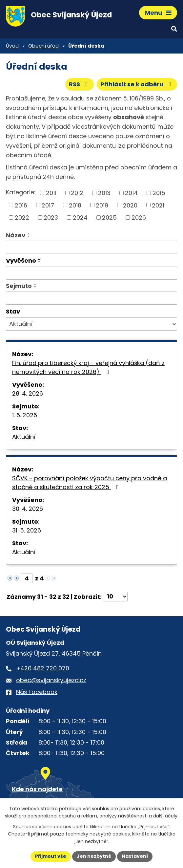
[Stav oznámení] (91, 324)
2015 (159, 193)
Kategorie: (21, 192)
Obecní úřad (43, 46)
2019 (102, 205)
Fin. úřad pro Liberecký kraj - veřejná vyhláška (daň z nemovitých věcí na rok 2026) (88, 367)
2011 (51, 193)
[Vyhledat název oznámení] (91, 247)
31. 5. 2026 (27, 530)
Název (16, 235)
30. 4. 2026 (28, 509)
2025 (109, 217)
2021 (158, 205)
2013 (104, 193)
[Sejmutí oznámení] (91, 298)
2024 (80, 217)
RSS (80, 84)
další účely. (166, 816)
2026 (139, 217)
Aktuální (24, 437)
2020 (130, 205)
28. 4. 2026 (28, 393)
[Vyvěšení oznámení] (91, 273)
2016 (21, 205)
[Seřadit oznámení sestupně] (29, 236)
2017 (48, 205)
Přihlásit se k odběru (137, 84)
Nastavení (135, 856)
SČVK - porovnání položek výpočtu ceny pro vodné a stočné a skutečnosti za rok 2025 (90, 483)
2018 (75, 205)
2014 (131, 193)
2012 (77, 193)
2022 (22, 217)
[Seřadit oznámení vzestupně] (29, 234)
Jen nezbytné (94, 856)
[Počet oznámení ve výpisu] (116, 597)
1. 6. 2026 (25, 415)
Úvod (12, 46)
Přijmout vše (51, 856)
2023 (51, 217)
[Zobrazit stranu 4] (27, 578)
